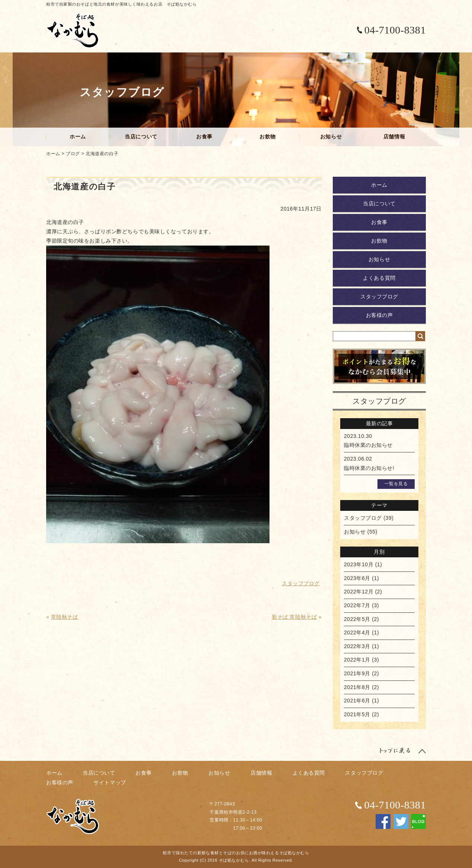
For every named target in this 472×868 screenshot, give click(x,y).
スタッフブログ (379, 297)
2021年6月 (357, 701)
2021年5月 (357, 714)
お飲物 (268, 137)
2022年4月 (357, 632)
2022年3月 (357, 646)
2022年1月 (357, 660)
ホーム (78, 137)
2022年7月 (357, 605)
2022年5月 (357, 619)
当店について (141, 137)
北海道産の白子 (102, 154)
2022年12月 (359, 592)
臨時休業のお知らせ (368, 445)
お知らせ (331, 137)
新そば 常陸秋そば (294, 617)
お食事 (204, 137)
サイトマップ (110, 782)
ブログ (73, 154)
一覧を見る (396, 484)
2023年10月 (359, 564)
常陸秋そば (65, 617)
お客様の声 (379, 315)
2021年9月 (357, 673)
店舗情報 (394, 137)
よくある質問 (379, 278)
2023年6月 (357, 578)
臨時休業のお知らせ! (369, 468)
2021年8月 (357, 687)
